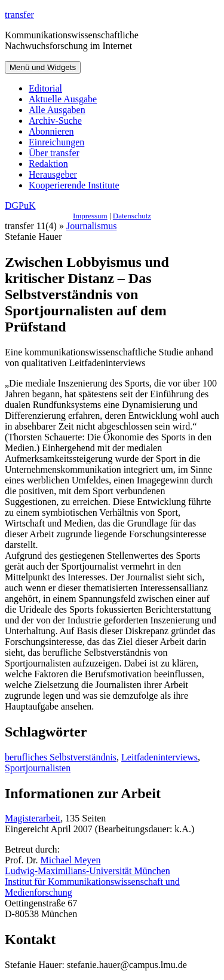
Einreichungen (56, 142)
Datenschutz (132, 216)
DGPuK (20, 206)
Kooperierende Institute (74, 185)
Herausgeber (53, 174)
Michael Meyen (71, 860)
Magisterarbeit (33, 818)
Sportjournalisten (38, 768)
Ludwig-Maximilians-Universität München (88, 871)
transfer (19, 15)
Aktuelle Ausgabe (63, 99)
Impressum (90, 216)
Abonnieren (51, 131)
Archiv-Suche (55, 121)
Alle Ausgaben (57, 110)
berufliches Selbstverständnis (61, 757)
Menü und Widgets (43, 67)
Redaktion (48, 164)
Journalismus (91, 226)
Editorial (45, 88)
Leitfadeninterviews (159, 757)
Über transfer (54, 153)
